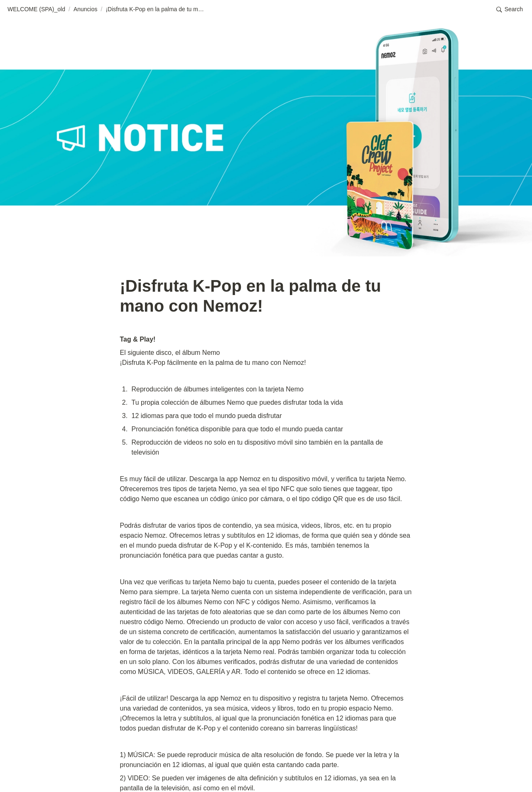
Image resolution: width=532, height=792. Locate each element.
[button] (36, 10)
